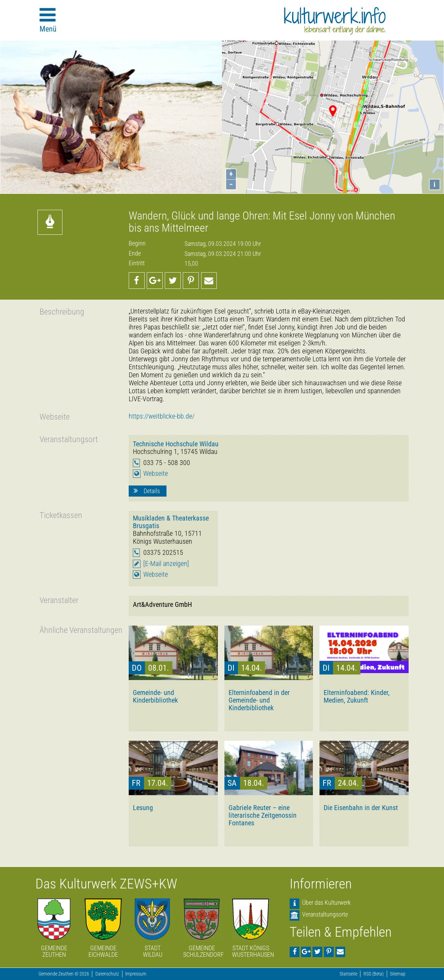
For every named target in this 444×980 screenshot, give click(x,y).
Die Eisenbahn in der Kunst (361, 808)
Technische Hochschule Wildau (176, 444)
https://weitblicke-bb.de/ (162, 416)
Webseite (156, 474)
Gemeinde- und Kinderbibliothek (155, 696)
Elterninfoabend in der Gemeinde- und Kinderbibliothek (259, 700)
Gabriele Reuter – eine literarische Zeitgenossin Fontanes (263, 815)
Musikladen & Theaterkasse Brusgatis (171, 522)
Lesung (143, 808)
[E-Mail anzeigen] (166, 564)
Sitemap (398, 974)
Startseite (348, 974)
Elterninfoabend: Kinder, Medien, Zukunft (357, 696)
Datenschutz (107, 974)
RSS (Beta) (374, 974)
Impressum (136, 974)
